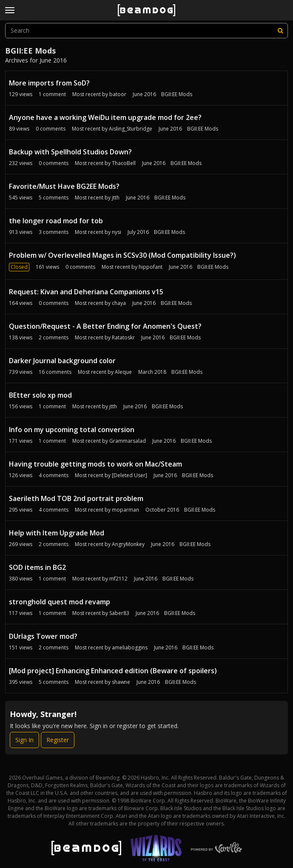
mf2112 (118, 579)
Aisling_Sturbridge (131, 129)
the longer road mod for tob (56, 221)
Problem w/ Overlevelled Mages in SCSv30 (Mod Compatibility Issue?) (122, 255)
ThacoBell (124, 163)
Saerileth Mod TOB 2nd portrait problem (76, 498)
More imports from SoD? (49, 83)
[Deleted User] (129, 475)
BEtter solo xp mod (40, 395)
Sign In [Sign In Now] (24, 740)
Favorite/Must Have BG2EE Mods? (64, 186)
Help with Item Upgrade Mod (57, 533)
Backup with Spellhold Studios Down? (70, 152)
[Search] (280, 31)
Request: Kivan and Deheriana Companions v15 (86, 292)
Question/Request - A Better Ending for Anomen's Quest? (105, 326)
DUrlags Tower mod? (43, 636)
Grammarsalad (128, 441)
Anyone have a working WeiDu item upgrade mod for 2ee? (105, 117)
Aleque (123, 372)
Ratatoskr (123, 337)
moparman (125, 510)
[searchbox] (146, 31)
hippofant (151, 267)
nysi (117, 232)
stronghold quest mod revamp (60, 602)
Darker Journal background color (62, 361)
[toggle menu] (10, 10)
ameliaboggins (130, 647)
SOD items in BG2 (37, 567)
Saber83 (119, 613)
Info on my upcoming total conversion (72, 430)
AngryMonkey (128, 544)
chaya (119, 303)
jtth (116, 198)
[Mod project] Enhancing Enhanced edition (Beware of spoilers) (113, 671)
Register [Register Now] (58, 740)
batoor (118, 94)
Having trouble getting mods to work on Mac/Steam (95, 464)
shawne (121, 682)
